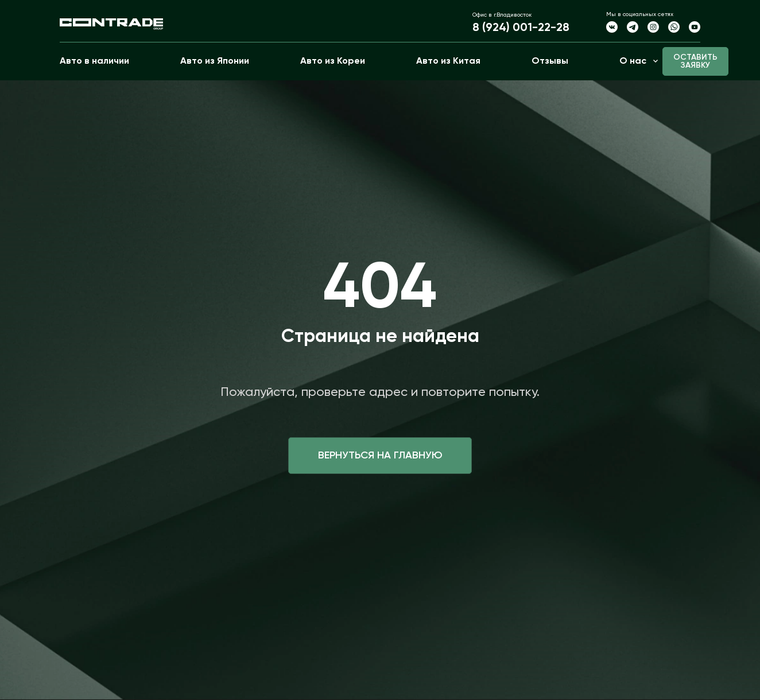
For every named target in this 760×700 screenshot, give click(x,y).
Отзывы (550, 61)
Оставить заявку (695, 61)
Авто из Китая (448, 61)
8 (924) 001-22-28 (521, 28)
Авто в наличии (94, 61)
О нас (633, 61)
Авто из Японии (215, 61)
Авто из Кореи (333, 61)
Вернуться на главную (380, 456)
